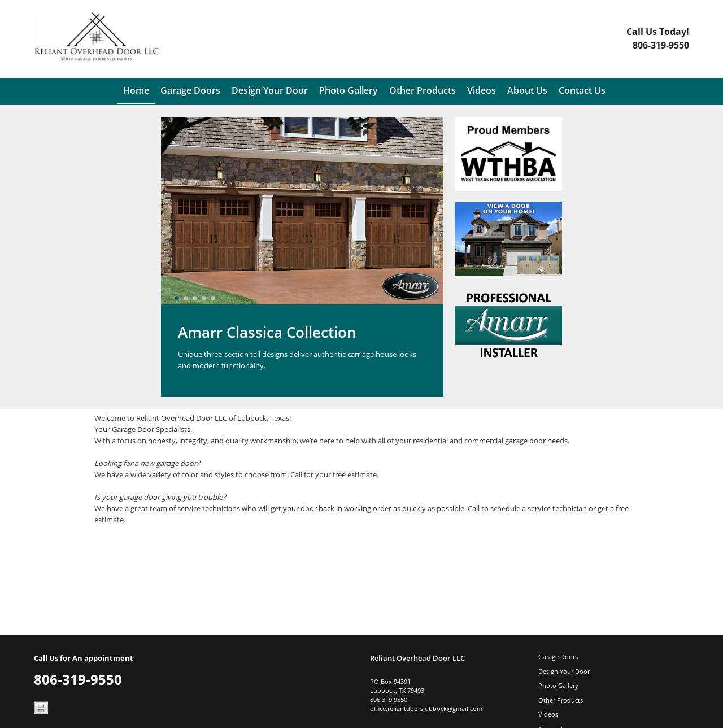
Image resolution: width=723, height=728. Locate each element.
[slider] (195, 298)
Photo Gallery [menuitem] (349, 90)
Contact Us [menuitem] (582, 90)
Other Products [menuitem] (423, 90)
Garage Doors (558, 657)
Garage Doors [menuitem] (190, 90)
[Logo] (147, 41)
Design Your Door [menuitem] (270, 90)
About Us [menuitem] (527, 90)
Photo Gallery (558, 685)
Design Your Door (564, 671)
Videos (548, 714)
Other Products (561, 700)
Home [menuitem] (136, 90)
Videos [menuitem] (482, 90)
